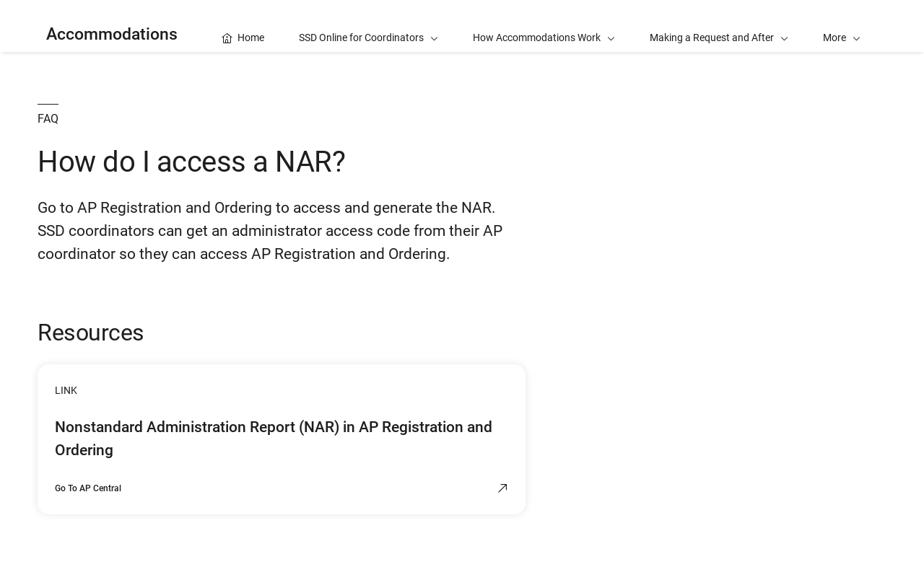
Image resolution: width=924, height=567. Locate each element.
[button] (842, 26)
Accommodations (112, 34)
